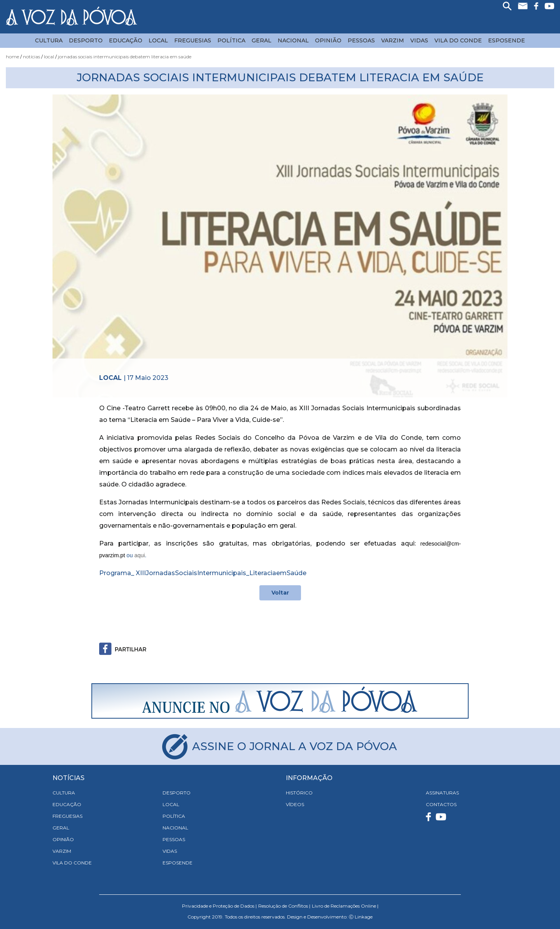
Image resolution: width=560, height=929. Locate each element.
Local (158, 40)
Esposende (507, 40)
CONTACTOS (441, 804)
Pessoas (361, 40)
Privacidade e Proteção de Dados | (219, 906)
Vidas (419, 40)
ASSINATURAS (442, 793)
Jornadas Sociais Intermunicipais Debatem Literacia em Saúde (125, 57)
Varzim (393, 40)
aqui (139, 555)
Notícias (31, 57)
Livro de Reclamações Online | (345, 906)
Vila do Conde (458, 40)
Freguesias (193, 40)
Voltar (280, 593)
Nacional (293, 40)
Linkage (364, 917)
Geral (262, 40)
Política (231, 40)
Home (12, 57)
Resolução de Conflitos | (284, 906)
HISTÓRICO (299, 793)
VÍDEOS (295, 804)
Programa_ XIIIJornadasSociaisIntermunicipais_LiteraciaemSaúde (203, 573)
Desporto (86, 40)
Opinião (328, 40)
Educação (126, 40)
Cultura (49, 40)
